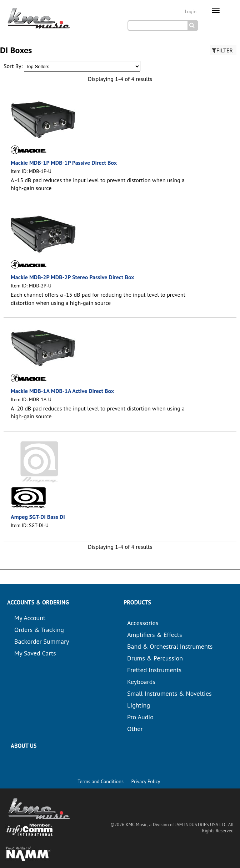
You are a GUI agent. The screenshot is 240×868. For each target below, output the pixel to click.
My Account (30, 618)
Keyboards (141, 682)
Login (191, 11)
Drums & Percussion (155, 658)
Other (135, 729)
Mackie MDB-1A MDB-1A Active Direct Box (62, 391)
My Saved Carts (35, 653)
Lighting (139, 705)
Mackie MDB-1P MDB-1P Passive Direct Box (64, 163)
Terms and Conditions (101, 781)
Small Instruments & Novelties (169, 693)
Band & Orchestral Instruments (170, 646)
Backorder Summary (42, 641)
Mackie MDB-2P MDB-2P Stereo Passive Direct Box (72, 277)
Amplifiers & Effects (154, 635)
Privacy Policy (146, 781)
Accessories (143, 623)
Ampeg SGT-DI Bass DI (38, 517)
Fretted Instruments (154, 670)
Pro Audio (140, 717)
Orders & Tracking (39, 630)
